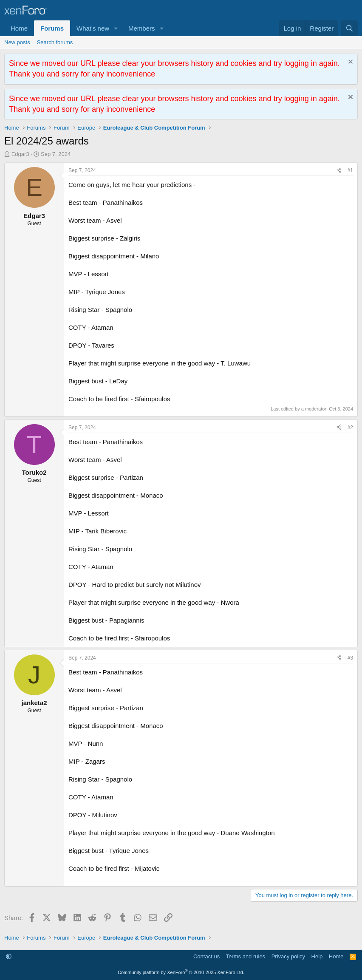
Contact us (206, 956)
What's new (93, 28)
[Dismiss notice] (349, 63)
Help (317, 956)
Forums (52, 28)
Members (142, 28)
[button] (116, 28)
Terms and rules (246, 956)
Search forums (55, 42)
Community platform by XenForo (181, 972)
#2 (350, 428)
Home (19, 28)
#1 (350, 170)
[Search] (349, 28)
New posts (17, 42)
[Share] (339, 171)
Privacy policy (288, 956)
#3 (350, 658)
